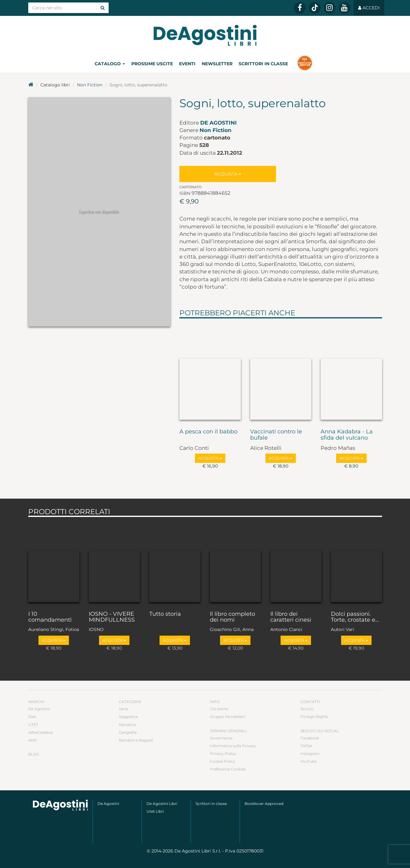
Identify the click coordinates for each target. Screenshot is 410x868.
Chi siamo (219, 709)
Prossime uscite (152, 64)
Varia (123, 709)
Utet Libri (155, 811)
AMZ (33, 740)
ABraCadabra (41, 732)
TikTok (306, 746)
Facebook (310, 738)
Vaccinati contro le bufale (276, 435)
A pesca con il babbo (208, 432)
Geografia (128, 732)
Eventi (187, 64)
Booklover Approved (264, 804)
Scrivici (307, 709)
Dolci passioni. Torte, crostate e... (355, 617)
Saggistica (128, 717)
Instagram (310, 754)
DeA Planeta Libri (205, 35)
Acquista (228, 174)
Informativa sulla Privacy (233, 746)
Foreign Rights (314, 717)
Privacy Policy (223, 754)
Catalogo (110, 64)
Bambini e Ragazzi (136, 740)
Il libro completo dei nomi (232, 617)
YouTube (309, 761)
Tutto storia (165, 614)
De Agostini (219, 123)
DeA (32, 717)
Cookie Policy (223, 761)
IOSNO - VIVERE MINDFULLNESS (112, 617)
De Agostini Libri (162, 804)
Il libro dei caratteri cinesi (291, 617)
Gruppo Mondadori (228, 717)
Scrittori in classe (263, 64)
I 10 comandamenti (50, 617)
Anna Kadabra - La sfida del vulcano (347, 435)
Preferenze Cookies (228, 769)
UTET (33, 725)
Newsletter (217, 64)
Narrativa (127, 725)
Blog (34, 754)
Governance (221, 738)
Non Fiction (90, 85)
